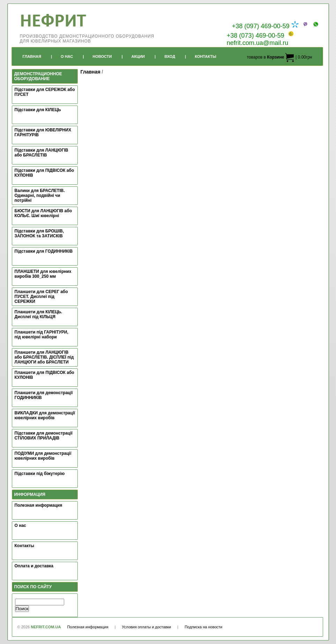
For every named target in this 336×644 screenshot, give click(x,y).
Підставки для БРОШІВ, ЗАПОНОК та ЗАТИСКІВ (39, 233)
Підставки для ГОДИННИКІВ (44, 251)
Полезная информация (39, 505)
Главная (32, 56)
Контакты (206, 56)
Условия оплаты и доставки (146, 627)
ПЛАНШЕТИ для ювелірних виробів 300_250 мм (43, 274)
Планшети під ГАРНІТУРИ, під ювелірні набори (42, 335)
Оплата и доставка (34, 566)
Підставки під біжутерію (40, 474)
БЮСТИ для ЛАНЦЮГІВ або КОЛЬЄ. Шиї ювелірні (43, 213)
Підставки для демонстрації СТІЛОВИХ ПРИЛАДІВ (44, 436)
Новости (102, 56)
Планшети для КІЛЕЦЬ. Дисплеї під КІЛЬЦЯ (39, 314)
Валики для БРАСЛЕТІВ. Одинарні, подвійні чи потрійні (40, 195)
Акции (138, 56)
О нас (20, 526)
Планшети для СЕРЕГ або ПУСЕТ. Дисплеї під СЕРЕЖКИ (41, 297)
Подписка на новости (203, 627)
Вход (170, 56)
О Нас (67, 56)
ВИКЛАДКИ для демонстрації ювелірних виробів (45, 415)
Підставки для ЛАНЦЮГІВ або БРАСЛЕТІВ (42, 153)
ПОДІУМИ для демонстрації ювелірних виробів (43, 456)
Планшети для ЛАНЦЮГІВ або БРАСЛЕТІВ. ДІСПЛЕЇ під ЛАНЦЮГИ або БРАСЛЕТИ (44, 357)
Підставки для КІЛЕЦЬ (38, 110)
